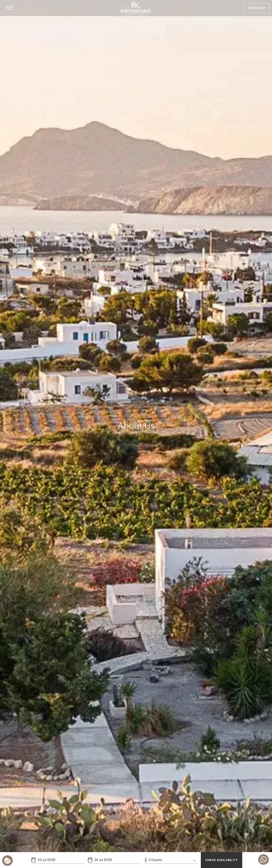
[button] (9, 8)
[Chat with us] (263, 860)
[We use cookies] (7, 861)
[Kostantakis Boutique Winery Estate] (136, 8)
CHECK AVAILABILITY (222, 860)
